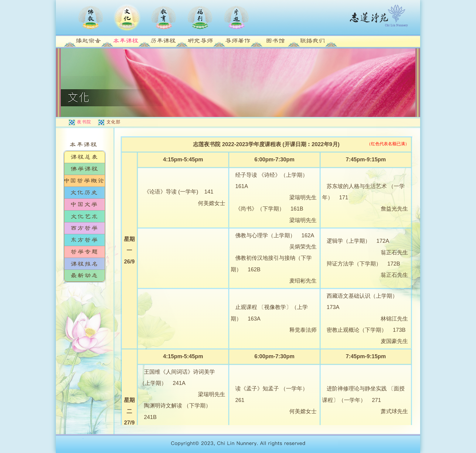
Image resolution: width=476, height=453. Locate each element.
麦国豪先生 (394, 341)
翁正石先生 (394, 252)
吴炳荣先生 (303, 247)
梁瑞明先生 (303, 197)
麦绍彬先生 (303, 281)
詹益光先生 (394, 209)
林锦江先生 (394, 319)
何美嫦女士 (212, 203)
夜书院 (84, 122)
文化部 (114, 122)
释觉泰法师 (303, 330)
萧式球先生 (394, 411)
